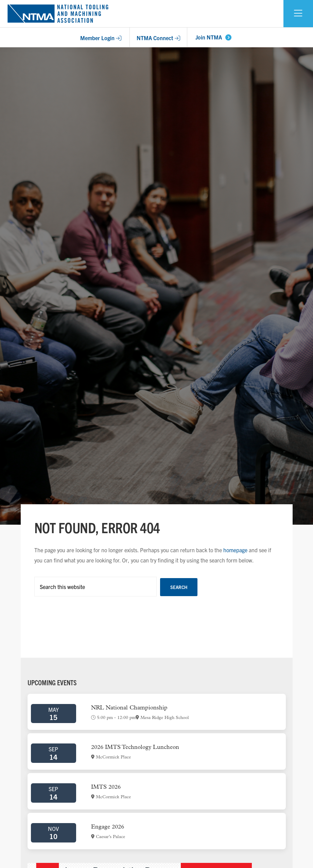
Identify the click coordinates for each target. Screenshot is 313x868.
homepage (235, 550)
